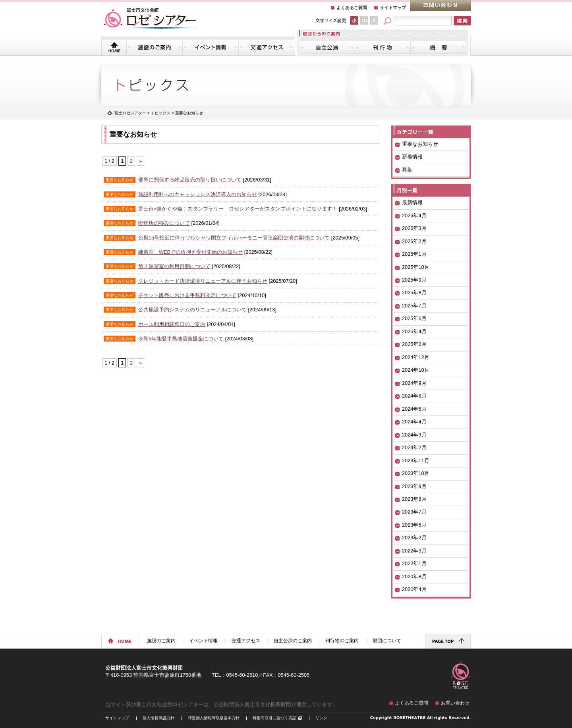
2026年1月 (414, 254)
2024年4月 (414, 422)
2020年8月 (414, 576)
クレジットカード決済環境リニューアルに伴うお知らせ (203, 281)
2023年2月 (414, 538)
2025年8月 (414, 293)
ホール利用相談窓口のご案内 (172, 324)
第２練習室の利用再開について (174, 266)
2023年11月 (416, 461)
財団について (438, 46)
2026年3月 (414, 228)
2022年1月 (414, 563)
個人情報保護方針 (158, 718)
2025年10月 (416, 267)
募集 (407, 170)
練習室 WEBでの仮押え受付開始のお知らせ (190, 252)
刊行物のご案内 (383, 46)
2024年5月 (414, 409)
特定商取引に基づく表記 (274, 718)
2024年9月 (414, 383)
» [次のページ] (140, 161)
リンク (321, 718)
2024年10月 (416, 370)
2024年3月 (414, 435)
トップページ (114, 46)
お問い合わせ (441, 5)
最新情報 (412, 202)
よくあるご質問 (352, 8)
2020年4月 (414, 589)
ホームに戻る (120, 641)
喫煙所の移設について (164, 223)
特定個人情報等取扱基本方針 (214, 718)
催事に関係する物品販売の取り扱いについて (190, 180)
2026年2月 (414, 241)
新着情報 (412, 157)
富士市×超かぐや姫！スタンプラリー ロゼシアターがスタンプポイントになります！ (238, 209)
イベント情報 (211, 46)
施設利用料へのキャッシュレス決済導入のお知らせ (198, 194)
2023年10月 (416, 473)
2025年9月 (414, 280)
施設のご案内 (155, 46)
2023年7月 (414, 512)
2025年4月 (414, 331)
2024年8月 (414, 396)
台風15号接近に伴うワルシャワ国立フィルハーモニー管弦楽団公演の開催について (234, 238)
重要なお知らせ (420, 144)
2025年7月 (414, 306)
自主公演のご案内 (327, 46)
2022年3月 (414, 551)
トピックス (160, 113)
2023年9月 (414, 486)
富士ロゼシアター (130, 113)
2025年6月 (414, 318)
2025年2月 (414, 344)
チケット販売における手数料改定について (187, 295)
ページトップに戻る (448, 641)
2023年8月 (414, 499)
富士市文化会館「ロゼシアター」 (150, 18)
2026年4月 (414, 215)
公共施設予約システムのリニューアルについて (192, 310)
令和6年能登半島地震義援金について (181, 339)
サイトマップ (393, 8)
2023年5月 (414, 525)
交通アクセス (267, 46)
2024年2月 (414, 447)
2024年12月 (416, 357)
